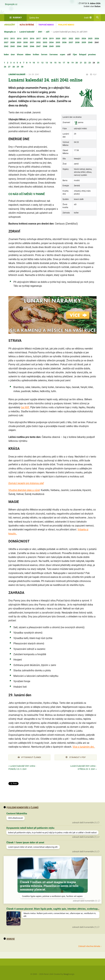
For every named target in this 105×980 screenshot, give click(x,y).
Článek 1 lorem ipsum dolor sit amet (25, 843)
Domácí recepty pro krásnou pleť (26, 483)
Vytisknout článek (29, 757)
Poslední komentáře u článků (21, 808)
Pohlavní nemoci (66, 25)
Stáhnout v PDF (76, 757)
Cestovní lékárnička (17, 814)
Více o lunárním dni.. (84, 747)
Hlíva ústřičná (27, 25)
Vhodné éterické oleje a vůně (24, 490)
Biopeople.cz (11, 4)
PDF (93, 75)
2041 (40, 32)
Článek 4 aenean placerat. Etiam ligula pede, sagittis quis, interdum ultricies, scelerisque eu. (55, 909)
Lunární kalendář (27, 32)
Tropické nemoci (46, 25)
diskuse (9, 939)
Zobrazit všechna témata (89, 946)
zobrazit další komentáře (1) (84, 823)
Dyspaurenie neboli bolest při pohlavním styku (30, 828)
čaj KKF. (25, 407)
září (48, 32)
